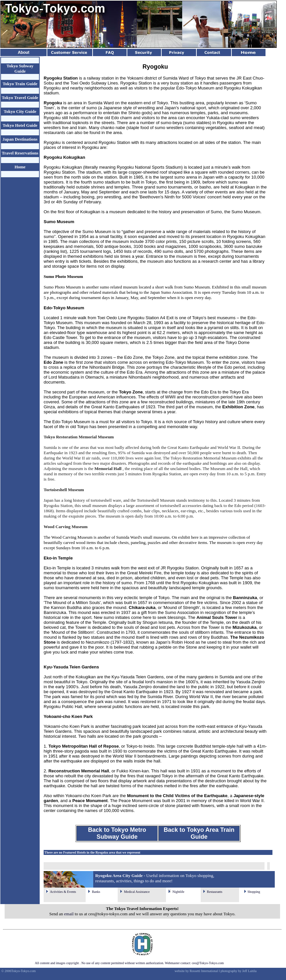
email (69, 914)
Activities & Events (63, 892)
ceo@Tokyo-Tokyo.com (208, 963)
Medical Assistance (137, 892)
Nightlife (178, 892)
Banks (96, 892)
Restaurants (215, 892)
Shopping (254, 892)
